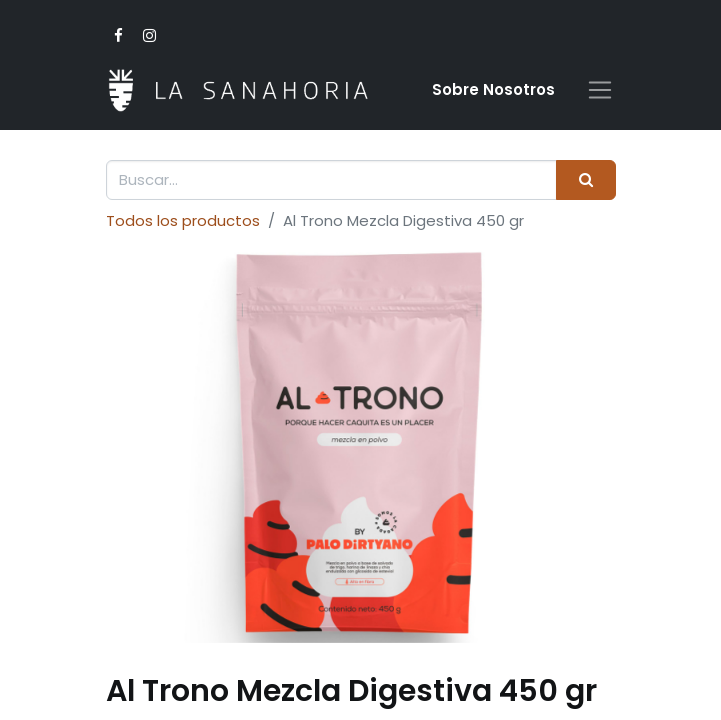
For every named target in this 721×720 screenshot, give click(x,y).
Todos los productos (183, 220)
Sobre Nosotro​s (493, 89)
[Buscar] (585, 180)
